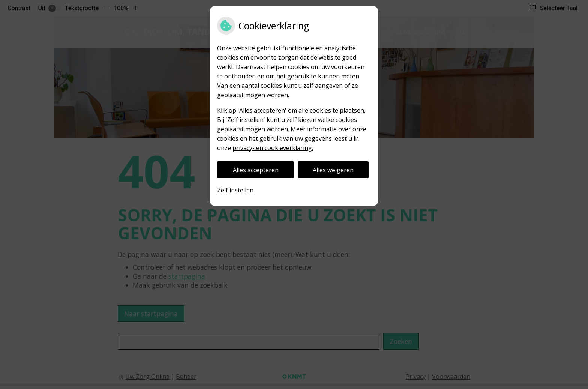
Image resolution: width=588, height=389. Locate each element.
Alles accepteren (256, 170)
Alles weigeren (333, 170)
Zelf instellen (235, 190)
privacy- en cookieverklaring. (273, 148)
